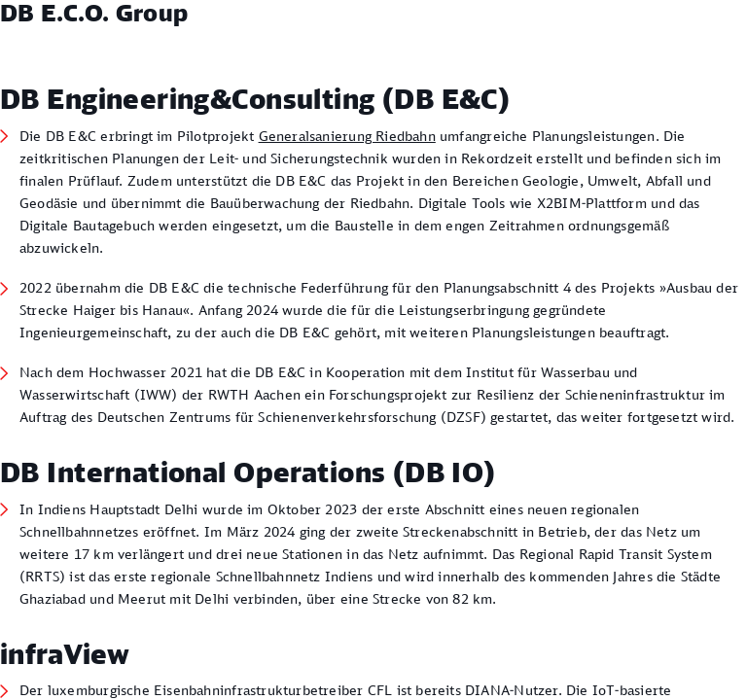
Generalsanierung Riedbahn (347, 136)
